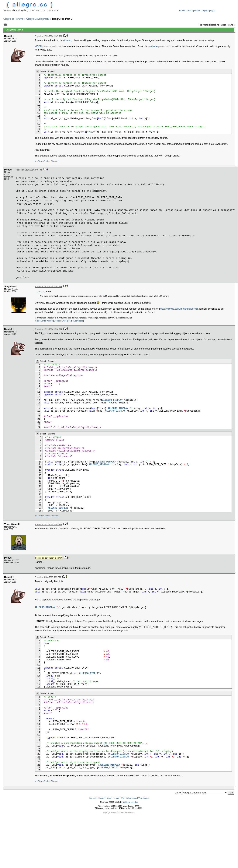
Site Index (93, 798)
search (197, 11)
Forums (116, 798)
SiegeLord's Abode (44, 321)
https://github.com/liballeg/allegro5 (179, 309)
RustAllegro (78, 321)
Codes (57, 321)
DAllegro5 (66, 321)
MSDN (38, 46)
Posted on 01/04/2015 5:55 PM (48, 577)
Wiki (123, 798)
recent (190, 11)
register (205, 11)
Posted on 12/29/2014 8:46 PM (29, 170)
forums (182, 11)
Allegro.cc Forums (13, 19)
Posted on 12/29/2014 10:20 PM (48, 329)
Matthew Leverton (130, 802)
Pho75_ (41, 292)
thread (68, 40)
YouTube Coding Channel (47, 161)
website (153, 46)
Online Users (131, 798)
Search (102, 798)
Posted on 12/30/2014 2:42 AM (49, 558)
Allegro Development (38, 19)
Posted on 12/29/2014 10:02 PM (48, 287)
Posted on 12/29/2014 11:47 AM (48, 36)
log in (213, 11)
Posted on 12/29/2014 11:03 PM (48, 524)
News (109, 798)
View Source (144, 798)
